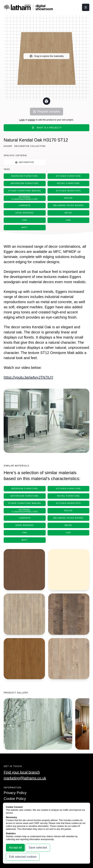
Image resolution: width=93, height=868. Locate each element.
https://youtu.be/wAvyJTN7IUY (29, 377)
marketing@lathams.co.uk (25, 778)
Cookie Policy (15, 799)
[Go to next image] (82, 725)
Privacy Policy (15, 793)
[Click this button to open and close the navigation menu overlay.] (86, 7)
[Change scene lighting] (47, 101)
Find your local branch (22, 772)
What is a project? (47, 128)
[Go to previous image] (11, 725)
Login (22, 120)
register (32, 120)
